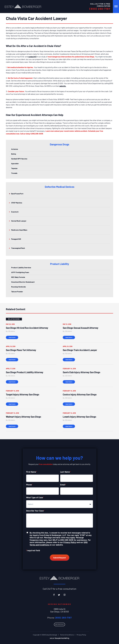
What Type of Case (35, 497)
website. (63, 86)
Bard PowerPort (17, 194)
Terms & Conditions (67, 635)
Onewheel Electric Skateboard (23, 282)
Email (63, 485)
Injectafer (15, 163)
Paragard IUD (16, 239)
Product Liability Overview (21, 267)
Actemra (15, 149)
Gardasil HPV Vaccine (19, 159)
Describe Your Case (35, 511)
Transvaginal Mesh (18, 248)
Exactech (15, 212)
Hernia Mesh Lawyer (19, 221)
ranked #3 (32, 57)
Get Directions (59, 624)
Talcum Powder (17, 292)
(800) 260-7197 (100, 9)
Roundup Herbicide (18, 287)
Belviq (14, 154)
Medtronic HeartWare (19, 230)
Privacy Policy (70, 542)
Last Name (65, 472)
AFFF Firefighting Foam (20, 272)
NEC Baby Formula (18, 277)
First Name (32, 472)
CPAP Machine (17, 203)
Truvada (14, 173)
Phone (29, 485)
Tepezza (14, 168)
